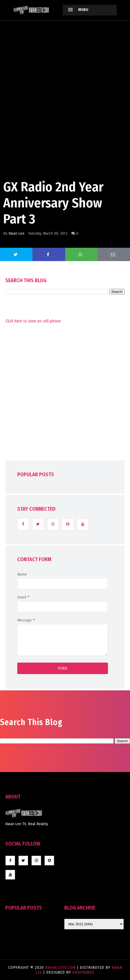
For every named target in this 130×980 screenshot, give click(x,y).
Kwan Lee (16, 233)
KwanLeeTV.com (61, 967)
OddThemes (83, 972)
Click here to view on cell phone (33, 321)
